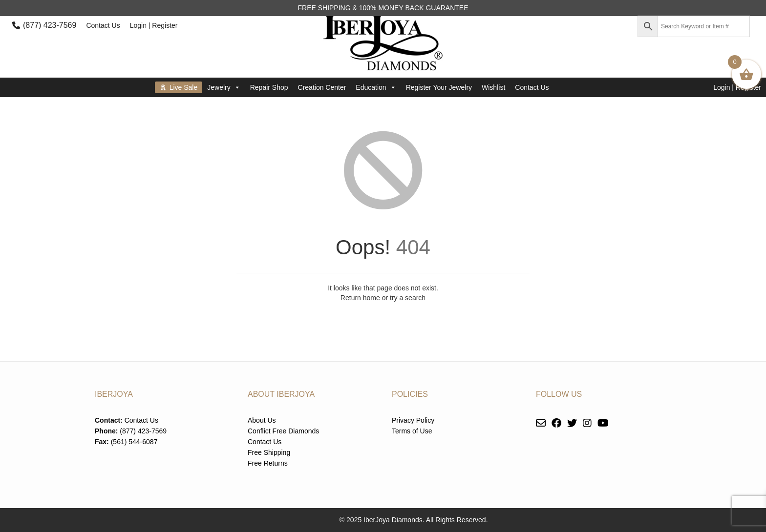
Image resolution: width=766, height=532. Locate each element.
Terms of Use (412, 431)
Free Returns (268, 463)
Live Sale (184, 87)
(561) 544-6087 (134, 442)
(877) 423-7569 (50, 25)
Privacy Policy (413, 420)
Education (376, 87)
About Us (262, 420)
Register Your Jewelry (439, 87)
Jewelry (223, 87)
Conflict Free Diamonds (283, 431)
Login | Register (154, 25)
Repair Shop (269, 87)
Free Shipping (269, 452)
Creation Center (322, 87)
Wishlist (493, 87)
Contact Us (103, 25)
